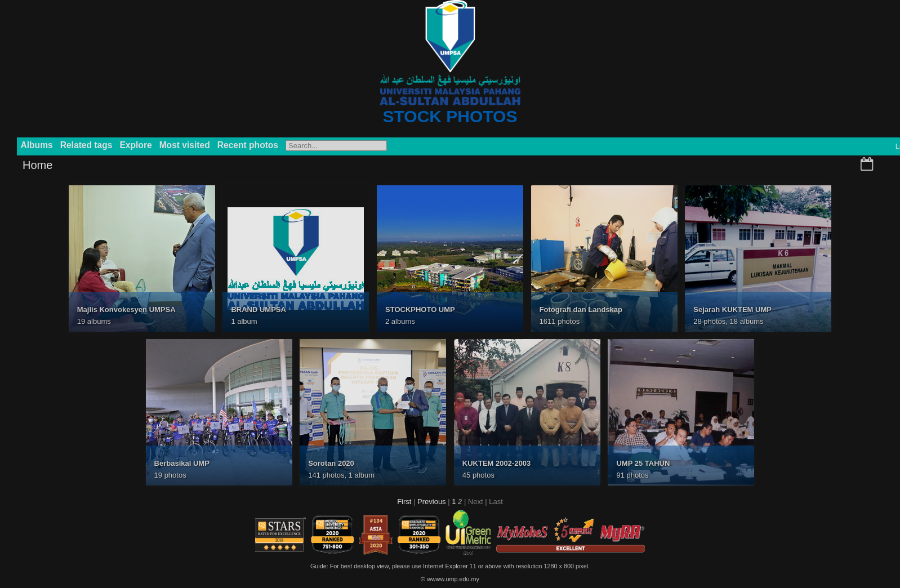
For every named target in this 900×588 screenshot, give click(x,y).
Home (37, 165)
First (404, 502)
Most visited (185, 145)
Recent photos (248, 145)
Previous (432, 502)
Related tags (86, 145)
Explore (135, 145)
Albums (37, 145)
